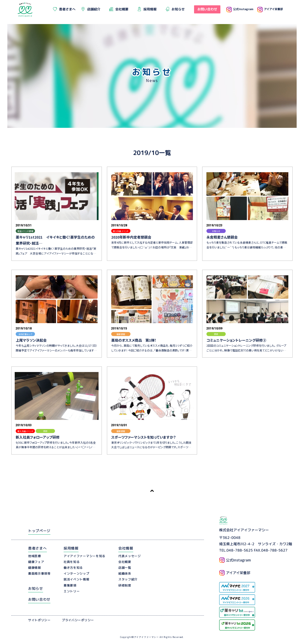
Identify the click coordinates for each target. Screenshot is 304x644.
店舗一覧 (125, 568)
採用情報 (71, 548)
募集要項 (70, 585)
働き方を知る (73, 568)
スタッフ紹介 (128, 579)
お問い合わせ (39, 599)
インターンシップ (77, 573)
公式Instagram (240, 9)
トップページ (39, 531)
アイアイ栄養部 (270, 9)
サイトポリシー (39, 620)
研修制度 (125, 585)
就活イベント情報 (77, 579)
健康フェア (36, 562)
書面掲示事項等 (39, 573)
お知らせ (36, 588)
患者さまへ (37, 548)
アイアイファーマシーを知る (84, 556)
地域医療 (35, 556)
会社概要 (125, 562)
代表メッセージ (130, 556)
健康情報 (35, 568)
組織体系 (125, 573)
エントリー (72, 591)
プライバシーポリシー (78, 620)
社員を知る (72, 562)
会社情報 (126, 548)
